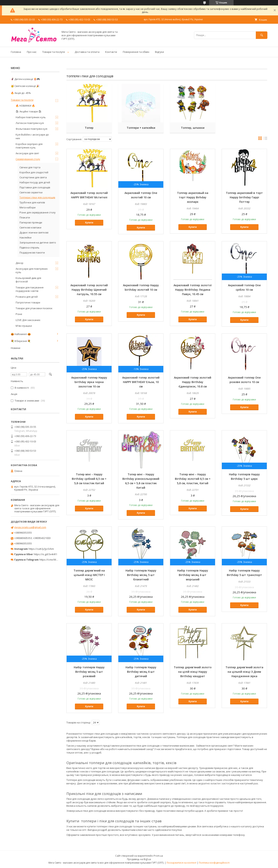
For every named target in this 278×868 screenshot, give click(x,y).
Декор (19, 263)
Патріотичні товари (28, 302)
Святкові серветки (31, 192)
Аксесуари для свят (27, 153)
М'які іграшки (24, 326)
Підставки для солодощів (35, 187)
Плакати (25, 217)
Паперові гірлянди (31, 222)
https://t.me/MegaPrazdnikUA (57, 560)
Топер (89, 128)
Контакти (111, 52)
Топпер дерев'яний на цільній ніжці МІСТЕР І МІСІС (89, 575)
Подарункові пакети (32, 253)
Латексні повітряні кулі (30, 123)
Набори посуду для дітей (35, 182)
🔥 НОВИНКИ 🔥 (25, 106)
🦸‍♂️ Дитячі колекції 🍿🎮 (25, 79)
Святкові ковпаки (30, 227)
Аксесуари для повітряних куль (32, 270)
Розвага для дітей (27, 297)
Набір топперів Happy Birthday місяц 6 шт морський (193, 575)
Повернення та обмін (136, 52)
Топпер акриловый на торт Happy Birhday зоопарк (193, 197)
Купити (89, 223)
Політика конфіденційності (214, 863)
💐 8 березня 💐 (21, 341)
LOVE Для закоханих (28, 320)
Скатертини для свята (33, 177)
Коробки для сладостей (34, 172)
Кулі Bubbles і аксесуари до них (32, 136)
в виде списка (265, 139)
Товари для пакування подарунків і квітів (30, 289)
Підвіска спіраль (29, 248)
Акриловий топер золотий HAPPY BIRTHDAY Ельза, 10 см (141, 382)
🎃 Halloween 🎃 (21, 334)
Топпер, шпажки (193, 128)
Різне (19, 314)
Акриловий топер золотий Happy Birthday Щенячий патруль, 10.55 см (89, 290)
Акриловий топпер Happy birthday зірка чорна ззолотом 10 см (89, 382)
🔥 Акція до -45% (21, 93)
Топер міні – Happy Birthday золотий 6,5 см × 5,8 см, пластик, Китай (193, 479)
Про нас (32, 52)
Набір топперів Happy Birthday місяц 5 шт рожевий (89, 672)
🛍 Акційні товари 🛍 (29, 111)
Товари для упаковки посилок (34, 308)
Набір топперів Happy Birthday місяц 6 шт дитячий (141, 672)
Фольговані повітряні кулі (31, 129)
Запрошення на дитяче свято (38, 242)
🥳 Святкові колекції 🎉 (25, 86)
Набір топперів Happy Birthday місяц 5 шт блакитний (141, 575)
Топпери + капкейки (141, 128)
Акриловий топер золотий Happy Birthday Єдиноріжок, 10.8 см (193, 382)
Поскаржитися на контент (181, 863)
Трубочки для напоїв (32, 202)
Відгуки (159, 52)
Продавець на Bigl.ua (139, 859)
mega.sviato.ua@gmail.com (30, 527)
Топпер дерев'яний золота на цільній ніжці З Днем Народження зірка (244, 672)
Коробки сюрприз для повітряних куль (29, 146)
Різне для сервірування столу (38, 212)
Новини (16, 348)
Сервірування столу (28, 159)
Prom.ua (158, 856)
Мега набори (28, 207)
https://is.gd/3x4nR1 (45, 554)
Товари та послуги (54, 52)
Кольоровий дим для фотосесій (28, 280)
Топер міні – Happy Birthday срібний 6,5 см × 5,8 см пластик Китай (89, 479)
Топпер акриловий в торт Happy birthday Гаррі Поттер (244, 197)
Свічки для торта (30, 167)
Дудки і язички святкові (34, 232)
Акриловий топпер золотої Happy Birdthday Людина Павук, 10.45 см (193, 290)
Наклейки (25, 237)
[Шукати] (262, 35)
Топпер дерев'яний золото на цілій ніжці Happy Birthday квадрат (193, 672)
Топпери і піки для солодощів (37, 197)
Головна (16, 52)
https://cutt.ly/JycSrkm (41, 549)
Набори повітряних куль (31, 117)
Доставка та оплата (87, 52)
